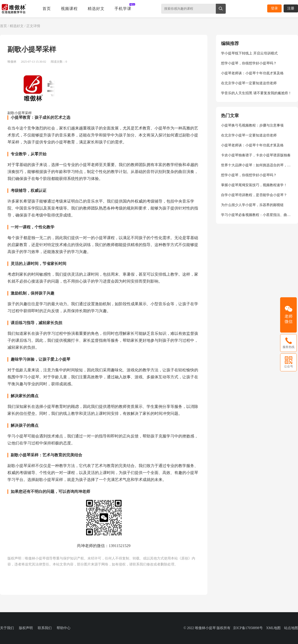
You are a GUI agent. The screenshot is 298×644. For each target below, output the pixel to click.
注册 (291, 8)
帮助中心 (64, 628)
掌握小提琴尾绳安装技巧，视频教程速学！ (254, 185)
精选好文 (96, 9)
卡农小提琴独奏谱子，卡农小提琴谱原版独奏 (256, 155)
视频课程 (69, 9)
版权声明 (26, 628)
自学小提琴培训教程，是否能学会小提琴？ (254, 195)
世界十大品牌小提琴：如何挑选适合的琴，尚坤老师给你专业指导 (257, 165)
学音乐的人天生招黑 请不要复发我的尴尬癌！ (256, 93)
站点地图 (291, 628)
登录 (274, 8)
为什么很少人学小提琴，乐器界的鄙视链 (252, 205)
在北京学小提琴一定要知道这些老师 (249, 83)
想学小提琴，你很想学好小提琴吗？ (249, 63)
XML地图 (273, 628)
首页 (47, 9)
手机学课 (123, 9)
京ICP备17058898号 (248, 628)
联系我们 (45, 628)
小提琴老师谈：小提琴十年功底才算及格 (252, 73)
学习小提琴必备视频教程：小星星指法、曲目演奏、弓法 (257, 215)
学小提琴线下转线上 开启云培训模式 (249, 53)
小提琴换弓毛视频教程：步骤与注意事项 (252, 125)
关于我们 (7, 628)
